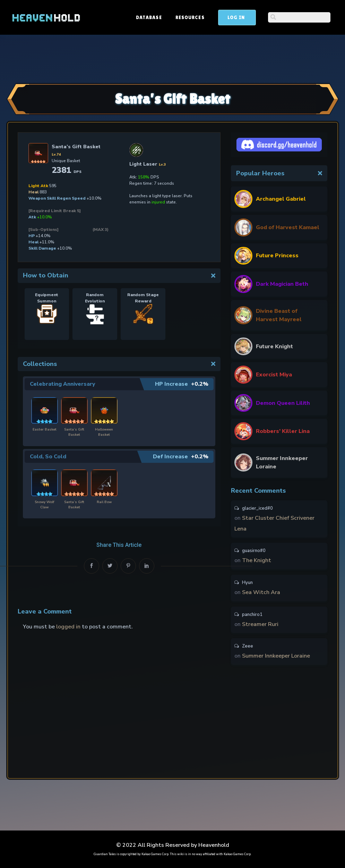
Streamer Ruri (260, 626)
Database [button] (202, 17)
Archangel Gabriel (281, 199)
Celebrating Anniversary (63, 384)
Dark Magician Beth (282, 284)
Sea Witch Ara (261, 594)
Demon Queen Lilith (283, 403)
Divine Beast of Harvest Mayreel (279, 315)
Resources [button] (243, 17)
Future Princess (277, 256)
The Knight (257, 562)
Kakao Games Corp (155, 854)
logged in (68, 626)
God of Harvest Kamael (288, 227)
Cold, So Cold (48, 456)
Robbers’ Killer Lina (283, 431)
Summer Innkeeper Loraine (282, 462)
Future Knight (274, 347)
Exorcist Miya (274, 375)
